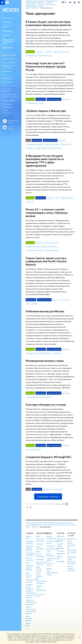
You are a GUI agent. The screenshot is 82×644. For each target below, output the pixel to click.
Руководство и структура (30, 542)
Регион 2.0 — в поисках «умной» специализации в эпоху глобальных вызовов (47, 213)
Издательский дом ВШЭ (61, 540)
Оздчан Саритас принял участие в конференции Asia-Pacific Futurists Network (46, 261)
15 (31, 507)
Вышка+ (38, 552)
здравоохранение (67, 198)
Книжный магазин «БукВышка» (60, 546)
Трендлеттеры (7, 71)
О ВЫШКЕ (29, 533)
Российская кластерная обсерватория (39, 56)
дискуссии (40, 52)
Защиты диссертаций (50, 555)
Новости (35, 527)
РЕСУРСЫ (61, 533)
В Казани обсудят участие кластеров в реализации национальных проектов (48, 23)
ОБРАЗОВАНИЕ (42, 533)
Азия (28, 304)
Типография (61, 551)
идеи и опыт (57, 300)
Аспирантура (40, 559)
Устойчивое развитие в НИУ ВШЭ (29, 548)
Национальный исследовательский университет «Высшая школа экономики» (49, 523)
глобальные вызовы (33, 246)
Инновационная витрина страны (45, 361)
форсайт (35, 304)
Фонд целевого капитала (29, 575)
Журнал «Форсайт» (9, 62)
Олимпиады (40, 544)
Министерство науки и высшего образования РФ (72, 543)
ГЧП (58, 198)
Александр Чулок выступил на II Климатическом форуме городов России (46, 66)
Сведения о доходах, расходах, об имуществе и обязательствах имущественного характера (31, 591)
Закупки (28, 563)
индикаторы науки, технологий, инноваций (49, 148)
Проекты (6, 35)
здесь (50, 636)
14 (27, 507)
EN (66, 2)
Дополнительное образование (41, 563)
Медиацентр (61, 554)
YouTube (8, 113)
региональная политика (34, 250)
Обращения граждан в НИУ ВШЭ (29, 568)
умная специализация (51, 250)
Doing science (66, 144)
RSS (6, 116)
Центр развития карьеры (39, 569)
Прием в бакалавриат (40, 548)
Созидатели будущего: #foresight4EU (48, 457)
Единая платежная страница (29, 618)
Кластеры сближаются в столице (46, 405)
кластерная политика (33, 449)
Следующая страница (48, 497)
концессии (30, 202)
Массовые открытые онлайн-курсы (72, 568)
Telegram (8, 104)
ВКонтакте (9, 107)
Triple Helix (30, 148)
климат (42, 103)
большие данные (32, 103)
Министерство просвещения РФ (72, 552)
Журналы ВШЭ (60, 557)
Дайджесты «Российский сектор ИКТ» (11, 67)
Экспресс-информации (10, 59)
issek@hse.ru (10, 82)
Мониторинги (51, 546)
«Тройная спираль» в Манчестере (46, 111)
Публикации (7, 22)
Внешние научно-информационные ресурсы (52, 572)
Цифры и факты (28, 537)
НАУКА (49, 533)
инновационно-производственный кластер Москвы (40, 353)
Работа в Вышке (28, 624)
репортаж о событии (53, 144)
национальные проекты (61, 52)
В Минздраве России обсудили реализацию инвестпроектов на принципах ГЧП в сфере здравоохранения (45, 161)
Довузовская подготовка (40, 540)
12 (63, 504)
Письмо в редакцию (11, 128)
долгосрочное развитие (49, 246)
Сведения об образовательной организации (31, 602)
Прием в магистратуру (40, 555)
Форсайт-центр (58, 489)
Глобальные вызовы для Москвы (45, 311)
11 (60, 504)
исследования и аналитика (35, 144)
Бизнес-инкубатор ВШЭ (39, 576)
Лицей (38, 536)
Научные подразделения (33, 525)
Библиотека (61, 536)
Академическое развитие (51, 560)
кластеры (48, 52)
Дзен (7, 110)
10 (56, 504)
